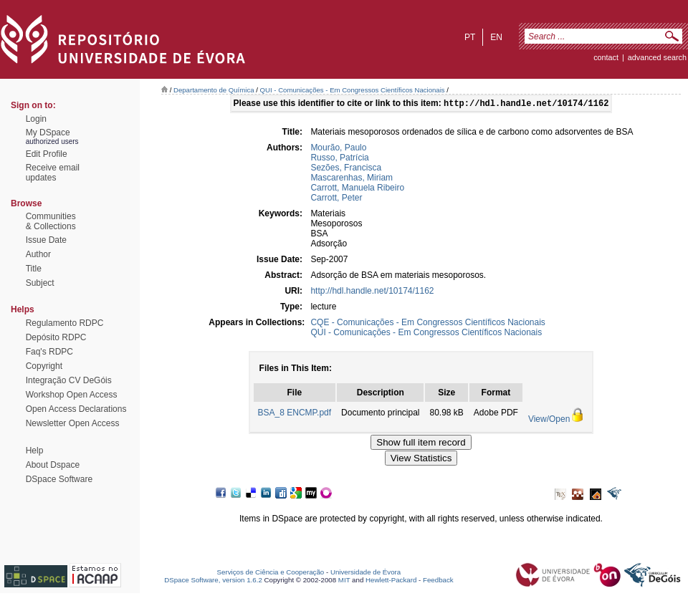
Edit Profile (47, 154)
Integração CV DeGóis (69, 380)
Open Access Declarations (76, 409)
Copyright (44, 366)
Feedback (438, 581)
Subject (40, 283)
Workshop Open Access (72, 395)
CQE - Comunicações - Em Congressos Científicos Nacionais (427, 324)
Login (36, 119)
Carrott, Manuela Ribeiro (357, 189)
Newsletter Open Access (73, 423)
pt (470, 37)
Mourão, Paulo (338, 149)
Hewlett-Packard (391, 581)
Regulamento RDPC (65, 323)
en (496, 37)
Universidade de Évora (365, 573)
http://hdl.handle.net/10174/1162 (372, 292)
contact (606, 57)
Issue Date (46, 240)
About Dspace (53, 465)
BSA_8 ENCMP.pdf (295, 414)
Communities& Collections (51, 221)
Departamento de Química (214, 90)
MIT (344, 581)
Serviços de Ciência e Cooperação (271, 573)
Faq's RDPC (49, 352)
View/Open (549, 420)
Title (34, 269)
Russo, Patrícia (339, 159)
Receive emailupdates (53, 173)
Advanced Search (657, 57)
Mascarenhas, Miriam (352, 179)
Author (38, 254)
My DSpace (48, 133)
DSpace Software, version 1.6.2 (213, 581)
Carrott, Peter (336, 199)
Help (35, 451)
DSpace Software (59, 479)
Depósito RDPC (56, 337)
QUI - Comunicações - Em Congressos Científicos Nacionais (353, 90)
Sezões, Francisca (346, 169)
